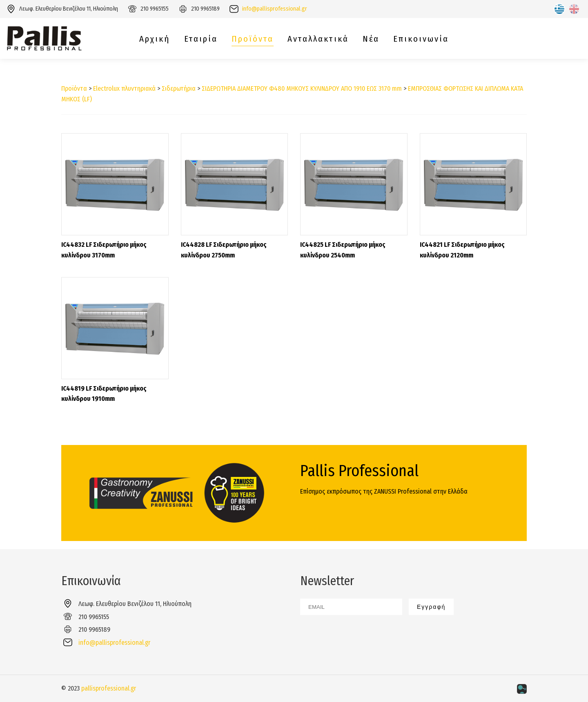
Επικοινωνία (421, 39)
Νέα (371, 39)
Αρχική (155, 39)
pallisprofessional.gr (109, 688)
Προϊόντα (253, 39)
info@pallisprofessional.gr (275, 9)
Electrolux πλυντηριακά (124, 88)
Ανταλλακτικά (318, 39)
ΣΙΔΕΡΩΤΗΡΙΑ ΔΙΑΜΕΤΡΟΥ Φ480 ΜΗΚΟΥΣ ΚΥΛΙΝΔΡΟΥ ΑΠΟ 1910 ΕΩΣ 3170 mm (302, 88)
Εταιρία (201, 39)
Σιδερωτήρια (179, 88)
